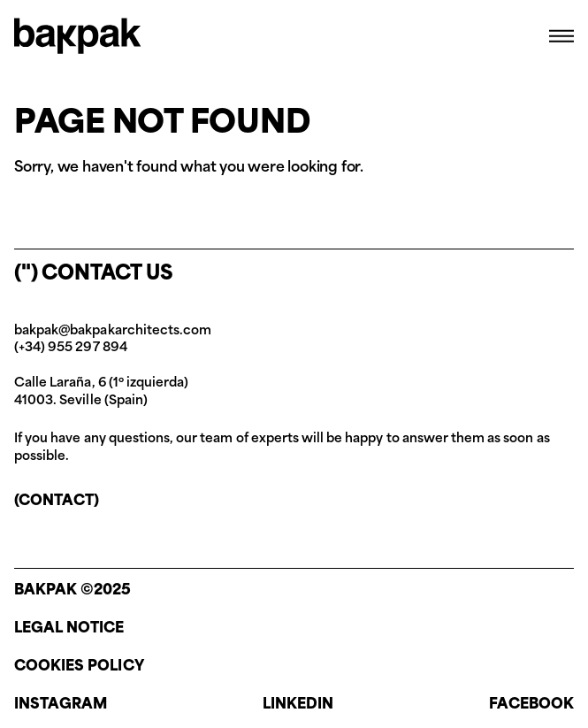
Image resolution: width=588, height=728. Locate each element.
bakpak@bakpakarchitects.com (113, 331)
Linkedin (298, 705)
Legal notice (69, 629)
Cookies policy (79, 667)
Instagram (61, 705)
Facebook (531, 705)
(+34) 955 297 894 (71, 348)
